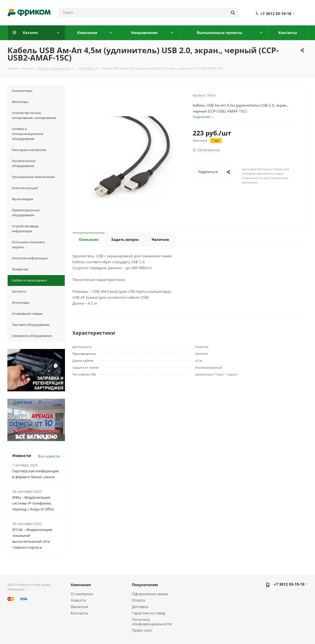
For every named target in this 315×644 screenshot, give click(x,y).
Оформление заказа (150, 594)
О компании (82, 594)
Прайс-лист (142, 630)
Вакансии (80, 607)
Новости (79, 600)
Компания (81, 585)
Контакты (79, 613)
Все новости (49, 456)
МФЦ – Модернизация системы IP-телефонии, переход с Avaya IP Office (33, 503)
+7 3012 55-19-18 (276, 14)
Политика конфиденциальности (152, 622)
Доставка (140, 607)
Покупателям (145, 585)
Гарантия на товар (149, 613)
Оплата (138, 600)
